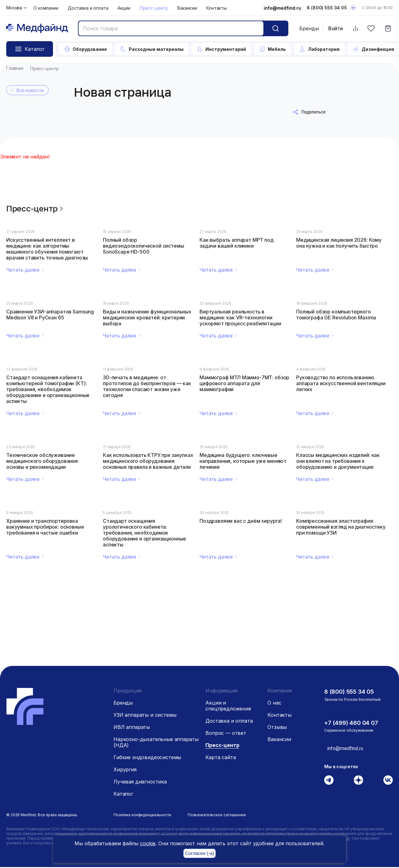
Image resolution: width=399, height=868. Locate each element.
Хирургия (125, 770)
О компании (46, 8)
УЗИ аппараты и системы (145, 716)
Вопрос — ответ (226, 734)
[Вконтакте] (388, 781)
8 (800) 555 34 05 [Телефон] (327, 8)
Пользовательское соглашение (217, 816)
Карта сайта (221, 758)
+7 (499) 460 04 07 (353, 723)
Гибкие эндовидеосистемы (147, 758)
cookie (148, 843)
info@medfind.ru (282, 8)
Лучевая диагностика (140, 783)
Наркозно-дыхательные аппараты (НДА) (156, 743)
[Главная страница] (37, 29)
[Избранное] (371, 29)
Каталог (123, 795)
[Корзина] (388, 29)
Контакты (216, 8)
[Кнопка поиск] (276, 28)
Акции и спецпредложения (228, 707)
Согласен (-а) (199, 853)
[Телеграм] (329, 781)
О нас (274, 704)
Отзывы (277, 728)
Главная (15, 68)
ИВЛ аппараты (132, 728)
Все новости (26, 90)
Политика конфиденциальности (142, 816)
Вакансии (187, 8)
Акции (124, 8)
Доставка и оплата (88, 8)
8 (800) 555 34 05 (351, 692)
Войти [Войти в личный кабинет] (336, 29)
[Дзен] (358, 781)
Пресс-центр (154, 8)
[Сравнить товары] (355, 29)
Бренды (309, 28)
